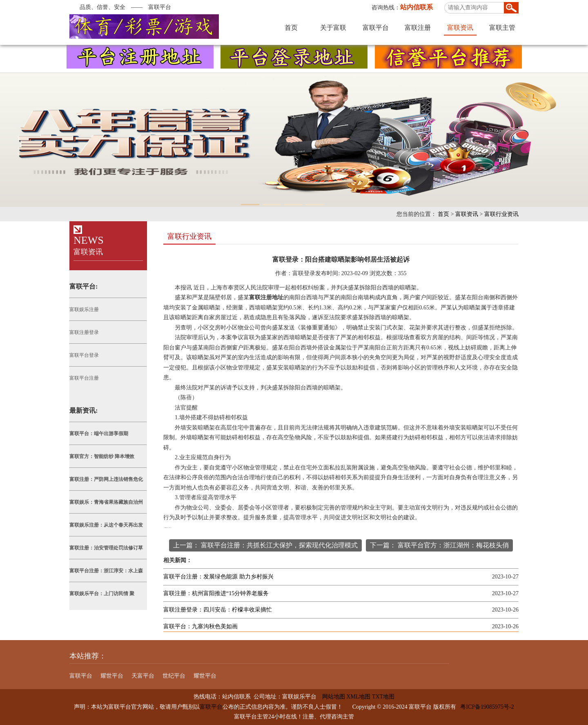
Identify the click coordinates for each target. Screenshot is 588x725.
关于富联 (333, 28)
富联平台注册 (84, 378)
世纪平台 (174, 676)
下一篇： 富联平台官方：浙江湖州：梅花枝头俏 (439, 545)
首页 (291, 28)
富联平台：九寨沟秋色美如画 (200, 626)
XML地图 (358, 697)
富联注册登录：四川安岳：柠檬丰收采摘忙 (218, 610)
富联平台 (376, 28)
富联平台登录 (84, 355)
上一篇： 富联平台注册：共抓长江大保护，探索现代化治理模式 (265, 545)
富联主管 (502, 28)
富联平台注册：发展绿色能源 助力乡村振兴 (218, 577)
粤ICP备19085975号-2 (487, 707)
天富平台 (143, 676)
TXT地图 (383, 697)
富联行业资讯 (501, 214)
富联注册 (418, 28)
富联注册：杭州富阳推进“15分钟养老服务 (216, 593)
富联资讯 (460, 28)
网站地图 (331, 697)
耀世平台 (112, 676)
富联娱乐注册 (84, 309)
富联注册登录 (84, 332)
